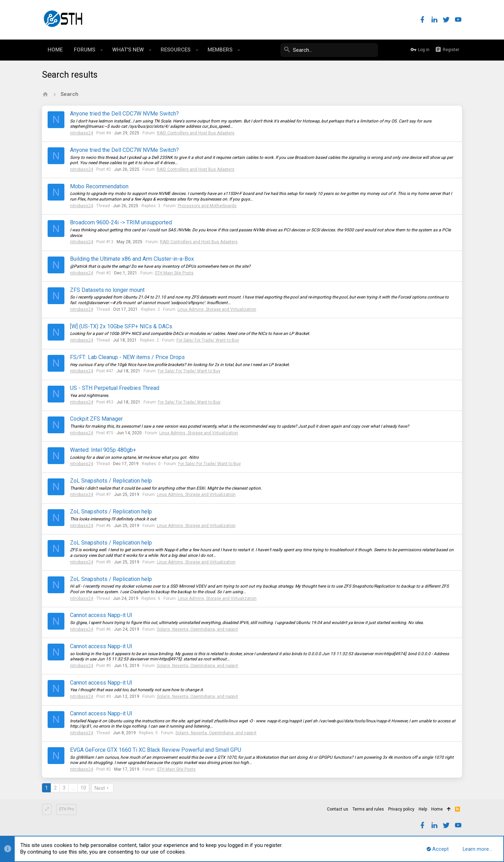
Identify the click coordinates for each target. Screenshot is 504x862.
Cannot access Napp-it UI (101, 615)
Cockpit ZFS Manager (96, 419)
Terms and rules (368, 809)
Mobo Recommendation (99, 186)
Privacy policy (401, 809)
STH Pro (66, 809)
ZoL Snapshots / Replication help (111, 481)
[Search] (325, 50)
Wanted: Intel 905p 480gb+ (103, 450)
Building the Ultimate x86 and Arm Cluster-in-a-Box (132, 259)
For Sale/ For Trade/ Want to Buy (208, 340)
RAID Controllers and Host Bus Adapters (196, 133)
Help (423, 809)
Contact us (338, 809)
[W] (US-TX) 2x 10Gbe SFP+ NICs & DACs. (122, 326)
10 (83, 788)
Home (437, 809)
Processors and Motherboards (207, 206)
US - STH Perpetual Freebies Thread (115, 388)
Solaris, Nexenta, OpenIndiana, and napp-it (197, 629)
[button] (102, 50)
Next (100, 788)
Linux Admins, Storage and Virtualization (217, 309)
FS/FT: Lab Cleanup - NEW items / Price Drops (127, 357)
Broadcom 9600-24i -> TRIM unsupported (121, 222)
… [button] (73, 788)
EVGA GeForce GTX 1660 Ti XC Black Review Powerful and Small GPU (156, 750)
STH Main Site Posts (174, 273)
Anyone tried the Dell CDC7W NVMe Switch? (124, 114)
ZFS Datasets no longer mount (107, 290)
